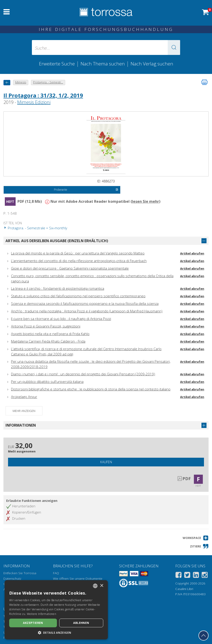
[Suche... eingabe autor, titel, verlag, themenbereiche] (106, 47)
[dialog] (56, 610)
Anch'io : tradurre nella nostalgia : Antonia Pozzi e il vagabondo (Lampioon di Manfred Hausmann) (87, 311)
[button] (174, 47)
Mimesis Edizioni (34, 102)
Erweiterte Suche (57, 64)
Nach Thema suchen (103, 64)
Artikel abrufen (192, 253)
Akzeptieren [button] (33, 623)
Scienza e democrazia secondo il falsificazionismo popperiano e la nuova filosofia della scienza (85, 303)
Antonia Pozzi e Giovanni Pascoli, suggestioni (46, 326)
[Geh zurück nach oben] (204, 636)
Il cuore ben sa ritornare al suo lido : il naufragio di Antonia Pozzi (61, 319)
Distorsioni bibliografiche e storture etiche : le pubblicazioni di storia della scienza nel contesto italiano (91, 389)
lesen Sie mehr (145, 201)
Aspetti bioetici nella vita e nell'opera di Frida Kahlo (50, 334)
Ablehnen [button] (81, 623)
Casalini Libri (184, 589)
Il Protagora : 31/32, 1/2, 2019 (43, 95)
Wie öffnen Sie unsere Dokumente (78, 579)
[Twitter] (187, 576)
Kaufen (106, 462)
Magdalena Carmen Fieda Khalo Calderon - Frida (48, 341)
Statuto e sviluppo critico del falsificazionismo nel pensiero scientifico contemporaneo (78, 296)
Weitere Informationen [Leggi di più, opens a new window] (42, 614)
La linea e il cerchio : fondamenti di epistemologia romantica (58, 288)
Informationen (21, 425)
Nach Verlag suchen (152, 64)
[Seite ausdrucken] (204, 82)
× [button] (102, 586)
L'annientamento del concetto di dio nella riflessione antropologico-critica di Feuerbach (79, 261)
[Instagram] (205, 576)
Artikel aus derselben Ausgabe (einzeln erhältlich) (57, 241)
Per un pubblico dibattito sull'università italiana (47, 382)
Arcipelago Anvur (24, 397)
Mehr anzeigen (24, 411)
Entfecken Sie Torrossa (20, 573)
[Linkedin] (196, 576)
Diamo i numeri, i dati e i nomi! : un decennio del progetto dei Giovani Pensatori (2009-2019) (83, 374)
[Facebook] (179, 576)
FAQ (56, 573)
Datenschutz (12, 579)
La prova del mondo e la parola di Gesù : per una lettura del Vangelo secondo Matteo (78, 253)
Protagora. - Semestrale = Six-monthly (35, 228)
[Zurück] (7, 83)
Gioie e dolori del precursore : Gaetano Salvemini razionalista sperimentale (70, 268)
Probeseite (86, 190)
